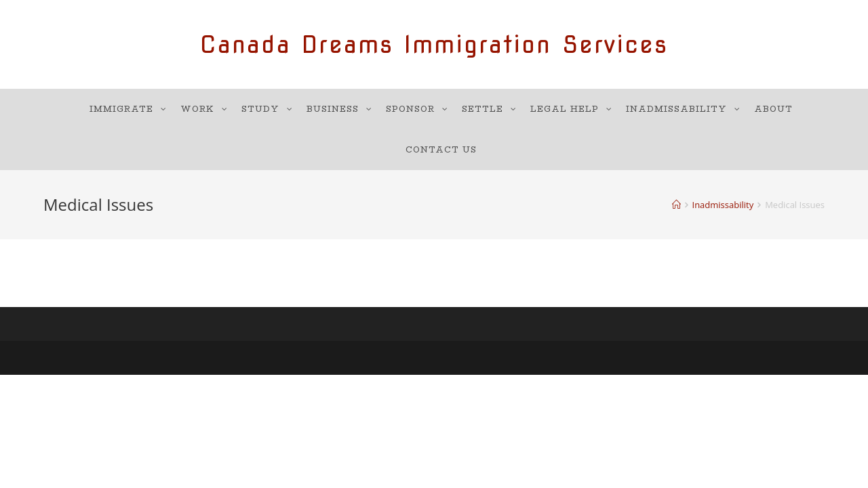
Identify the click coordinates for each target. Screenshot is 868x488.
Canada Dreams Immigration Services (434, 44)
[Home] (676, 205)
